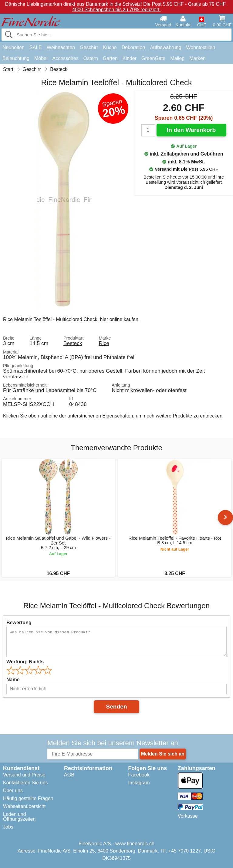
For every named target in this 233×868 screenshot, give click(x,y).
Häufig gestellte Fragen (28, 798)
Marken (197, 58)
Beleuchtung (16, 58)
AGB (69, 775)
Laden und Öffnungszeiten (19, 817)
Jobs (8, 827)
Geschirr (89, 47)
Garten (110, 58)
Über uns (13, 791)
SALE (36, 47)
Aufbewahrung (165, 47)
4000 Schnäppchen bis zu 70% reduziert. (116, 10)
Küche (110, 47)
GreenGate (153, 58)
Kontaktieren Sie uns (25, 783)
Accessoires (66, 58)
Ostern (91, 58)
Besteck (73, 343)
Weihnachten (61, 47)
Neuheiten (14, 47)
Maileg (177, 58)
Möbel (41, 58)
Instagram (139, 783)
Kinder (130, 58)
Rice (104, 343)
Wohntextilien (201, 47)
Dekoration (133, 47)
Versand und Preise (24, 775)
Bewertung (19, 623)
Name (13, 680)
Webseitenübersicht (24, 806)
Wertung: (25, 662)
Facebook (139, 775)
